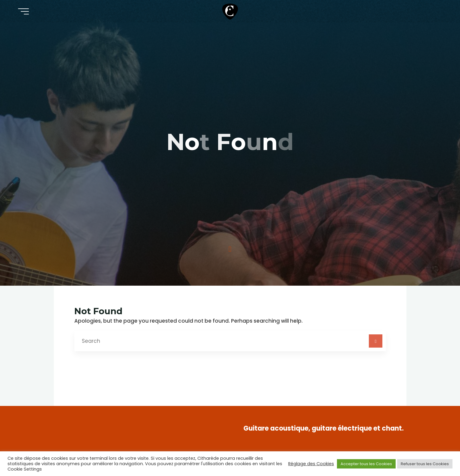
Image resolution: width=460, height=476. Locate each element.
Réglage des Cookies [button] (311, 464)
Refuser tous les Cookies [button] (425, 464)
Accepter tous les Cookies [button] (366, 464)
